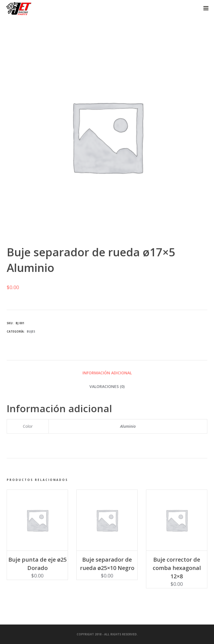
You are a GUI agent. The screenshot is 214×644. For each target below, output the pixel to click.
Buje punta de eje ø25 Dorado (37, 564)
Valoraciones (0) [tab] (107, 386)
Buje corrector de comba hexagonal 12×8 (177, 568)
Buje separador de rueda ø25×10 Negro (107, 564)
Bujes (31, 331)
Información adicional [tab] (107, 373)
